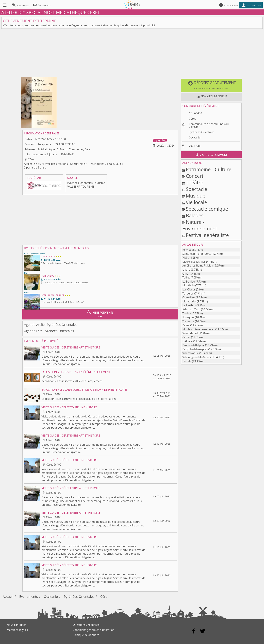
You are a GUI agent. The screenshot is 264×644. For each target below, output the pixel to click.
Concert (195, 176)
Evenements (29, 597)
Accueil (8, 597)
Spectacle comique (207, 209)
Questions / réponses (86, 625)
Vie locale (196, 202)
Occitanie (195, 137)
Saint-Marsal (190, 333)
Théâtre (194, 182)
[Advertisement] (132, 54)
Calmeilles (189, 297)
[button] (211, 85)
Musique (195, 196)
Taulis (186, 313)
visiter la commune (211, 155)
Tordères (188, 293)
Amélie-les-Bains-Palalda (198, 265)
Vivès (186, 258)
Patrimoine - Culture (209, 169)
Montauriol (189, 301)
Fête (164, 141)
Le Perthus (189, 305)
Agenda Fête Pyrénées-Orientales (49, 331)
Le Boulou (189, 282)
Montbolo (188, 285)
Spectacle (196, 189)
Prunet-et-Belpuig (193, 345)
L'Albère (187, 341)
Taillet (186, 277)
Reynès (187, 250)
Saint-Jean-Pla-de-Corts (197, 254)
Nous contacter (16, 625)
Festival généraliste (207, 235)
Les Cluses (189, 289)
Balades (195, 215)
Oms (185, 274)
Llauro (186, 270)
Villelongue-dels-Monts (197, 357)
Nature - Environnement (200, 225)
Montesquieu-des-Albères (198, 329)
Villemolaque (191, 353)
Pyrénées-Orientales (202, 132)
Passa (186, 325)
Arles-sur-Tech (191, 309)
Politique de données (86, 635)
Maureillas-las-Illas (194, 262)
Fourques (188, 317)
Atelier (157, 141)
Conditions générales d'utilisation (94, 630)
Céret (192, 119)
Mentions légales (17, 630)
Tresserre (188, 321)
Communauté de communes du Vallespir (209, 125)
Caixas (186, 337)
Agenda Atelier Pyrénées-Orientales (51, 325)
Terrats (187, 361)
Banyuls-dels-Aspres (195, 349)
